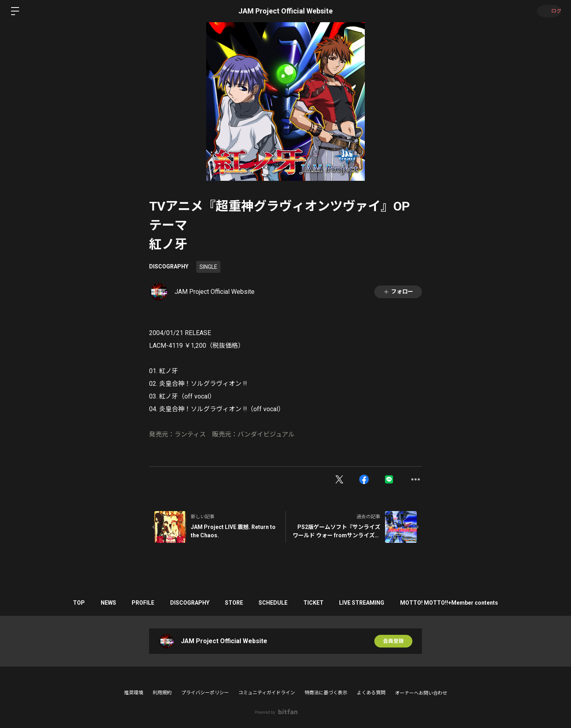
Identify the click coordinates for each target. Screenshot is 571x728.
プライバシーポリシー (205, 693)
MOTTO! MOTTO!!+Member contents (466, 603)
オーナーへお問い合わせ (421, 693)
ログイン (547, 11)
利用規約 (162, 693)
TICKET (322, 603)
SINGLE (208, 267)
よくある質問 (371, 693)
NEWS (96, 603)
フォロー (398, 292)
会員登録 (393, 641)
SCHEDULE (277, 603)
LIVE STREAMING (374, 603)
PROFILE (135, 603)
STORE (234, 603)
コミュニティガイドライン (267, 693)
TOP (62, 603)
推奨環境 (134, 693)
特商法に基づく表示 (326, 693)
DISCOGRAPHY (169, 266)
